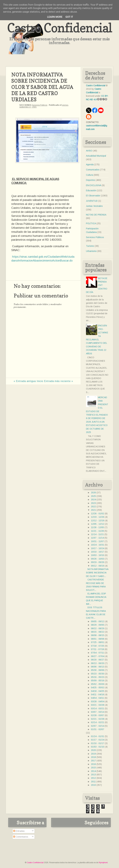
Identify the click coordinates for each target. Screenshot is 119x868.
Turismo (90, 246)
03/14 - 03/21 (98, 708)
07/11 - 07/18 (97, 649)
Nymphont (103, 863)
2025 (93, 496)
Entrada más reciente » (58, 381)
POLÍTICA (91, 223)
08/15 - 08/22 (98, 632)
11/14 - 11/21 (97, 534)
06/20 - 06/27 (98, 660)
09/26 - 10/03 (98, 559)
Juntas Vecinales (94, 206)
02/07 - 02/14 (98, 726)
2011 (93, 782)
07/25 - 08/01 (98, 642)
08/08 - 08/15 (98, 635)
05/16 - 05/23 (98, 677)
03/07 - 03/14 (98, 712)
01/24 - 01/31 (98, 736)
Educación (91, 190)
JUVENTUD (92, 201)
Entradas (19, 831)
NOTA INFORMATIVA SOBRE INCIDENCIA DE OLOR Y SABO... (97, 573)
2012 (93, 778)
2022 (93, 507)
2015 (93, 768)
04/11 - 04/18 (97, 694)
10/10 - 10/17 (98, 552)
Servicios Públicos (40, 105)
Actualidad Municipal (96, 156)
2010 (93, 785)
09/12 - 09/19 (98, 566)
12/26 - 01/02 (98, 514)
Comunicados (93, 170)
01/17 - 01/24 (98, 740)
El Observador (93, 196)
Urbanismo (91, 251)
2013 (93, 775)
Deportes (91, 180)
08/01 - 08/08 (98, 639)
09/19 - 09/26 (98, 562)
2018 (93, 757)
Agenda (90, 164)
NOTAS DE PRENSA (96, 215)
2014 (93, 771)
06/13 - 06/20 (98, 663)
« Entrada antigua (25, 381)
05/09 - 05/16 (98, 681)
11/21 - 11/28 (97, 531)
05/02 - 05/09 (98, 684)
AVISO (89, 151)
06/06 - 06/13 (98, 667)
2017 (93, 761)
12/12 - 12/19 (98, 521)
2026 (93, 493)
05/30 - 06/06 (98, 670)
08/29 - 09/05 (98, 625)
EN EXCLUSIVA (94, 185)
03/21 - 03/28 (98, 705)
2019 (93, 754)
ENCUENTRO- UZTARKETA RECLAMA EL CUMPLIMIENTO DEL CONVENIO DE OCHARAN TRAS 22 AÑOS (97, 339)
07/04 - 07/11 (97, 653)
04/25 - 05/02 (98, 687)
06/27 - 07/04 (98, 656)
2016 (93, 764)
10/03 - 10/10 (98, 555)
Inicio (40, 381)
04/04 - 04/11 (97, 698)
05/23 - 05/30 (98, 674)
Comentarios (21, 837)
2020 (93, 750)
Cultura (90, 175)
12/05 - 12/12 (98, 524)
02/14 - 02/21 (98, 722)
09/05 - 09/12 (98, 621)
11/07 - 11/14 (97, 538)
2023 (93, 503)
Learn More (55, 17)
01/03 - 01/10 (98, 747)
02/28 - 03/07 (98, 715)
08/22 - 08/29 (98, 628)
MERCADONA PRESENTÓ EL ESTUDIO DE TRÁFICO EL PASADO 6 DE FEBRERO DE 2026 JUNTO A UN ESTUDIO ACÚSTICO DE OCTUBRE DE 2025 (97, 415)
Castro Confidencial (60, 28)
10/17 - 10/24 (98, 548)
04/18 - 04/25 (98, 691)
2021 (93, 510)
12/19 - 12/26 (98, 517)
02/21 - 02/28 (98, 719)
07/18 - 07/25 (98, 646)
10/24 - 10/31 (98, 545)
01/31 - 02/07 (98, 729)
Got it (69, 17)
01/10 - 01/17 (98, 743)
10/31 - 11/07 (97, 541)
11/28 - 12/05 (97, 527)
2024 (93, 500)
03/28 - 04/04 (98, 701)
